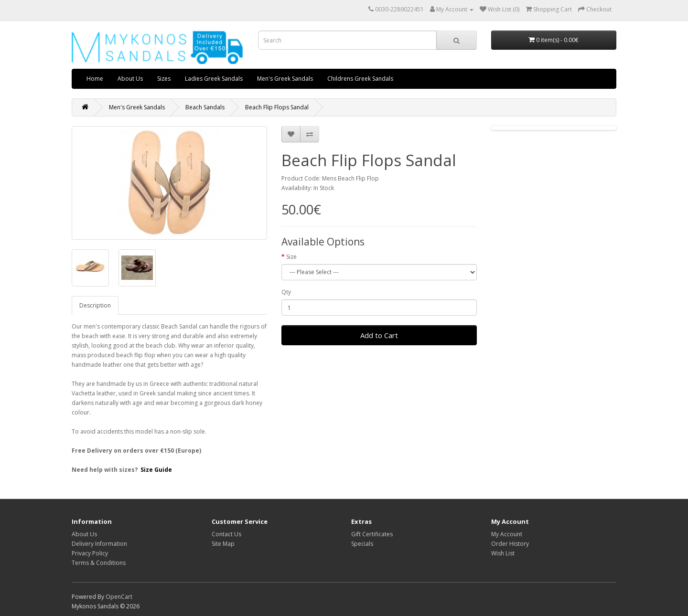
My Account (507, 534)
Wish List (503, 553)
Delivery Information (99, 544)
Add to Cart (379, 335)
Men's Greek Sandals (285, 79)
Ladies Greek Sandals (214, 79)
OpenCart (119, 597)
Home (95, 79)
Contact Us (226, 534)
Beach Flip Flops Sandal (277, 107)
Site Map (223, 544)
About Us (130, 79)
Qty (286, 292)
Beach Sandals (205, 107)
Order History (510, 544)
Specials (362, 544)
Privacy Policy (90, 553)
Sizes (164, 79)
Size (291, 257)
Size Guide (156, 470)
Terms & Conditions (99, 563)
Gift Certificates (372, 534)
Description (95, 305)
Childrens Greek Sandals (360, 79)
